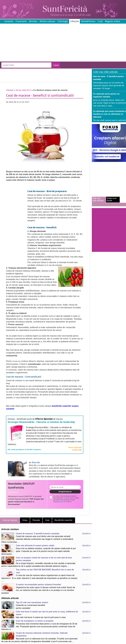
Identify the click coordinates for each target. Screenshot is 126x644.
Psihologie (63, 21)
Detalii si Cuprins (34, 449)
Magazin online (112, 21)
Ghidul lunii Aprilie (111, 199)
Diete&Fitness (88, 21)
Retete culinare (47, 21)
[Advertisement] (46, 60)
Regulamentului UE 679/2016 (62, 502)
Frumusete (21, 21)
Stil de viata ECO (23, 90)
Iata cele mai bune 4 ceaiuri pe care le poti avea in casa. (40, 614)
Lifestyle (75, 21)
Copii (100, 21)
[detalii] (85, 534)
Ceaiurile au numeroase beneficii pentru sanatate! (25, 605)
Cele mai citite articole (98, 199)
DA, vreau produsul (16, 449)
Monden (33, 21)
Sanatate (9, 21)
